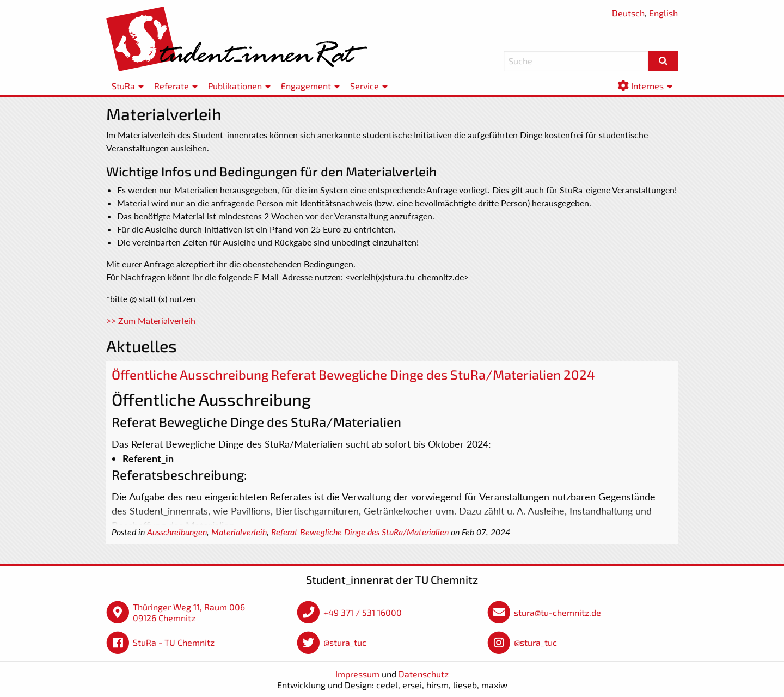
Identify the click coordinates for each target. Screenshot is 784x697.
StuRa (123, 86)
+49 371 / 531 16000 (363, 612)
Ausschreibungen (177, 532)
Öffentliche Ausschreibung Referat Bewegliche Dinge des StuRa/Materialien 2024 (353, 374)
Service (365, 86)
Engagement (306, 86)
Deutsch (628, 13)
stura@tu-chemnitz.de (558, 612)
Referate (171, 86)
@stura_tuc (345, 642)
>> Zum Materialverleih (151, 320)
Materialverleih (239, 532)
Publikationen (235, 86)
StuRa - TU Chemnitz (174, 642)
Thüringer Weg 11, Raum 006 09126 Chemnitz (189, 612)
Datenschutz (424, 674)
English (663, 13)
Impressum (357, 674)
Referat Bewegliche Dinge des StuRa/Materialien (360, 532)
